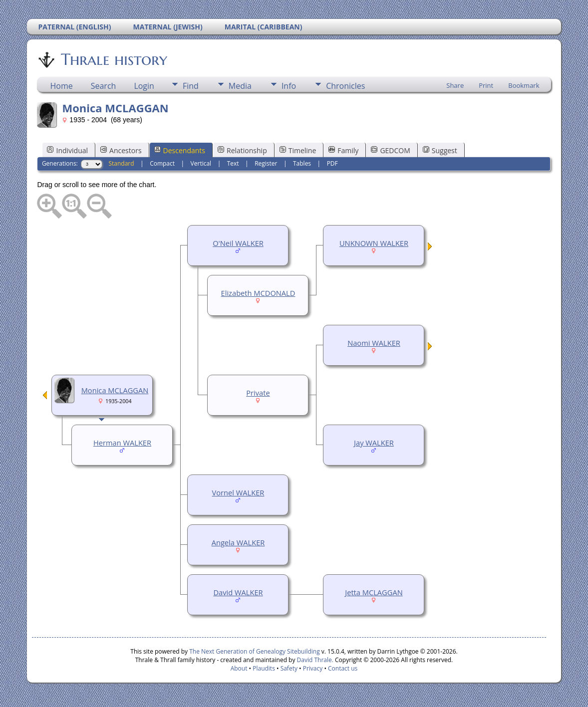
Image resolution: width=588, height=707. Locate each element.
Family (343, 150)
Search (104, 86)
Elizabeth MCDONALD (258, 293)
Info (289, 86)
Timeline (298, 150)
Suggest (440, 150)
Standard (121, 163)
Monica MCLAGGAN (115, 390)
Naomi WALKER (374, 343)
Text (233, 163)
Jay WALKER (374, 443)
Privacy (313, 668)
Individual (67, 150)
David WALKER (238, 592)
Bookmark (524, 85)
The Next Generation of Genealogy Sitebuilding (255, 651)
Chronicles (345, 86)
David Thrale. (314, 660)
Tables (302, 163)
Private (258, 393)
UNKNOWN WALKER (374, 243)
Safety (289, 668)
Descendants (180, 150)
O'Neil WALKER (238, 243)
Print (486, 85)
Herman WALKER (122, 443)
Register (266, 163)
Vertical (201, 163)
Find (191, 86)
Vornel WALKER (238, 492)
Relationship (242, 150)
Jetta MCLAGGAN (374, 592)
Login (144, 86)
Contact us (343, 668)
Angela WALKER (238, 542)
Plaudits (264, 668)
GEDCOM (390, 150)
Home (61, 86)
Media (240, 86)
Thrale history (113, 59)
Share (455, 85)
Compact (162, 163)
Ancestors (121, 150)
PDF (332, 163)
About (239, 668)
